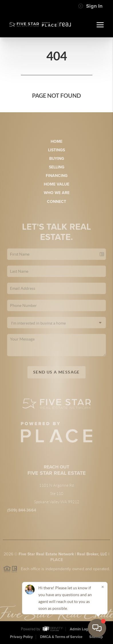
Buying (57, 159)
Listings (57, 150)
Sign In (90, 6)
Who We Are (57, 193)
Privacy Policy (21, 637)
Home (57, 141)
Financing (57, 176)
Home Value (57, 184)
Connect (57, 202)
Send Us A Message (57, 375)
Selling (57, 167)
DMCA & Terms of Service (61, 637)
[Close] (103, 587)
